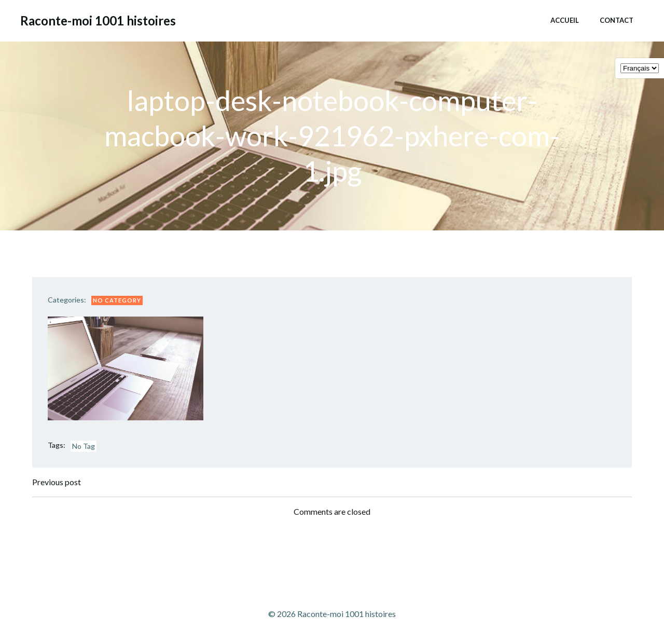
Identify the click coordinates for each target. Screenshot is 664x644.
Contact (617, 20)
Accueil (565, 20)
